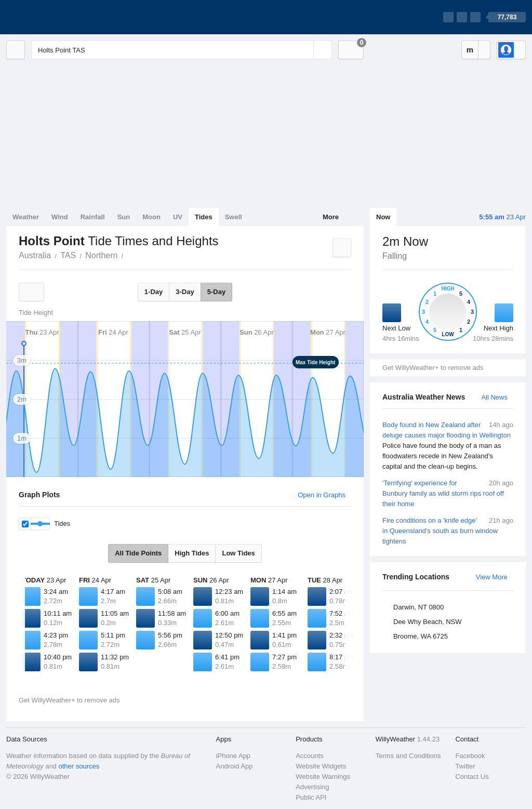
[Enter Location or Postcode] (182, 50)
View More (492, 577)
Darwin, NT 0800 (418, 607)
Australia (35, 255)
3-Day (185, 292)
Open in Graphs (322, 495)
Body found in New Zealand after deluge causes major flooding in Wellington (448, 446)
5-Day (216, 292)
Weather (26, 217)
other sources (79, 766)
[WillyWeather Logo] (55, 17)
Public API (311, 797)
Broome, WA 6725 (421, 636)
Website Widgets (321, 766)
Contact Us (472, 777)
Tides (204, 217)
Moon (151, 217)
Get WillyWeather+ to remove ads (433, 368)
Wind (60, 217)
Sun (124, 217)
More (331, 217)
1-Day (154, 292)
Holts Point (129, 255)
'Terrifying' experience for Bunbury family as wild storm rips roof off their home (448, 493)
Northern (101, 255)
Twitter (465, 766)
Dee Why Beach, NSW (428, 622)
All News (494, 397)
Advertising (312, 787)
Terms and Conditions (408, 756)
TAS (68, 255)
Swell (234, 217)
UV (178, 217)
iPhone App (234, 756)
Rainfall (93, 217)
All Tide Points (138, 553)
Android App (235, 766)
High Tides (192, 553)
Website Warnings (323, 777)
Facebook (470, 756)
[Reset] (304, 50)
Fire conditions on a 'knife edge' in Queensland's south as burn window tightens (448, 530)
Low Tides (238, 553)
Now (383, 217)
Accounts (309, 756)
